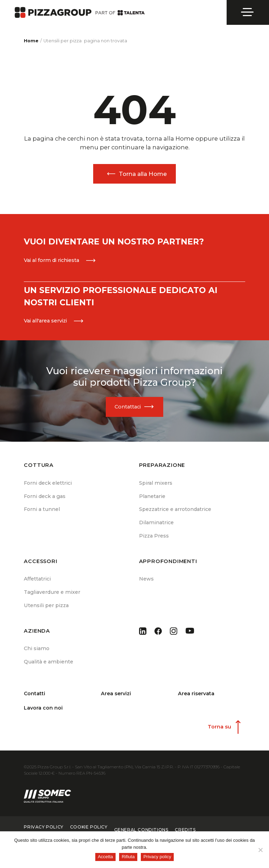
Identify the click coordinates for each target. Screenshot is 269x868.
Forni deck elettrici (47, 484)
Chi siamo (36, 653)
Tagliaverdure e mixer (52, 596)
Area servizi (116, 698)
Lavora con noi (43, 713)
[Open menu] (248, 12)
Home (31, 41)
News (146, 582)
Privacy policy (157, 857)
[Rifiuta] (260, 850)
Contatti (35, 698)
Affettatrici (37, 582)
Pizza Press (154, 539)
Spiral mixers (156, 484)
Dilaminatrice (156, 526)
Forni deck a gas (45, 498)
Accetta (105, 857)
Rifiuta (128, 857)
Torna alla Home (143, 174)
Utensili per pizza (46, 610)
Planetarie (152, 498)
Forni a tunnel (42, 512)
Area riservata (196, 698)
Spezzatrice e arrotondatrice (175, 512)
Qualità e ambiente (48, 667)
